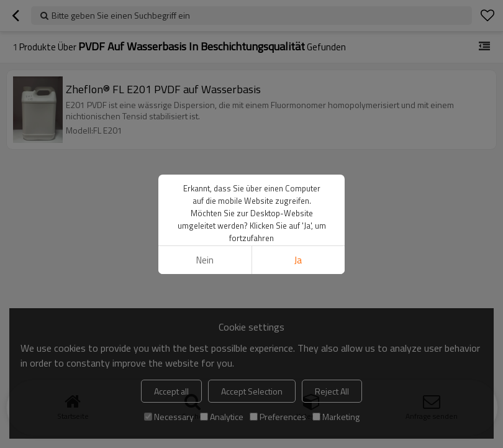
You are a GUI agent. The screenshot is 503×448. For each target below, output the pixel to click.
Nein (205, 260)
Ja (298, 260)
